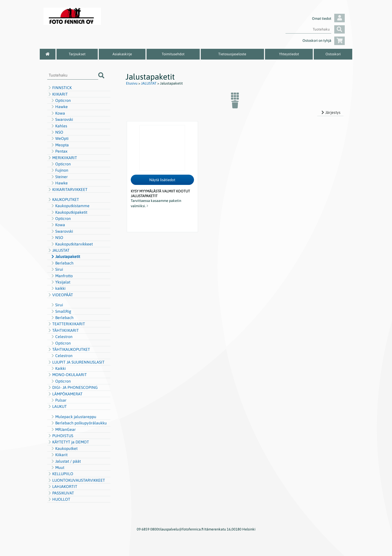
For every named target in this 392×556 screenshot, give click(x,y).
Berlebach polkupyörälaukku (78, 423)
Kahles (59, 126)
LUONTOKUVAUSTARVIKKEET (76, 480)
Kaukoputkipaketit (69, 212)
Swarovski (62, 119)
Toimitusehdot (173, 54)
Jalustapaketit (65, 256)
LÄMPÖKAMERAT (65, 394)
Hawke (59, 107)
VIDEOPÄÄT (60, 295)
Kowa (58, 113)
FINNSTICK (59, 88)
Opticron (60, 100)
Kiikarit (59, 455)
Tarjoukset (77, 54)
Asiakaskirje (122, 54)
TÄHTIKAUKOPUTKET (69, 349)
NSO (57, 132)
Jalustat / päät (65, 461)
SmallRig (61, 311)
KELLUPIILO (60, 474)
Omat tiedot (328, 19)
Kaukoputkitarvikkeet (71, 244)
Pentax (59, 151)
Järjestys (330, 112)
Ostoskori (333, 54)
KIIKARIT (57, 94)
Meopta (59, 145)
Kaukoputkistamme (70, 206)
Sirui (57, 269)
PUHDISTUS (60, 436)
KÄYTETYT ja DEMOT (68, 442)
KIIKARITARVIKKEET (67, 189)
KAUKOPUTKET (63, 199)
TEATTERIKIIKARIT (66, 324)
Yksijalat (60, 282)
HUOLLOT (59, 499)
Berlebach (62, 263)
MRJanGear (63, 429)
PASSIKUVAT (61, 493)
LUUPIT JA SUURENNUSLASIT (76, 362)
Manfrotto (61, 276)
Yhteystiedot (289, 54)
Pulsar (58, 400)
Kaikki (58, 368)
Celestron (61, 337)
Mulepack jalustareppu (73, 417)
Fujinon (59, 170)
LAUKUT (57, 406)
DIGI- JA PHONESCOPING (72, 387)
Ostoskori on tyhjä (324, 41)
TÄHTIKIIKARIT (63, 330)
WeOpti (59, 138)
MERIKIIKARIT (62, 158)
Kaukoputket (64, 448)
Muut (57, 467)
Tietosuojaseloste (232, 54)
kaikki (58, 288)
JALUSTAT (58, 250)
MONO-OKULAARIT (67, 375)
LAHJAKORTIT (62, 486)
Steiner (59, 177)
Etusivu (132, 83)
